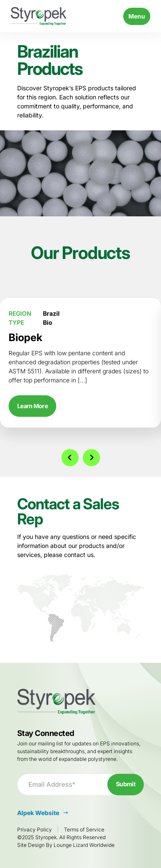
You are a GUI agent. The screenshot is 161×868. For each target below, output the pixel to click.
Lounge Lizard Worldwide (84, 845)
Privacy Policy (35, 830)
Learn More (32, 406)
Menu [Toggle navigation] (137, 16)
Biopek (26, 337)
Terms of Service (84, 830)
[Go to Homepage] (39, 16)
